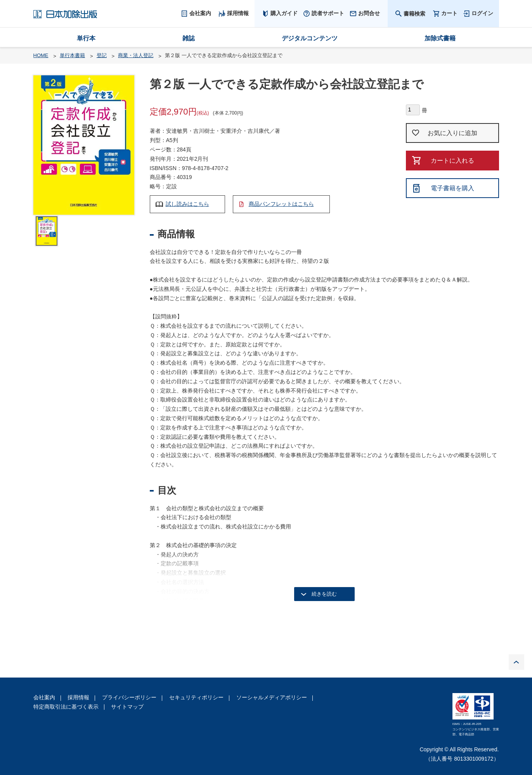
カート (449, 13)
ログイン (482, 13)
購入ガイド (284, 13)
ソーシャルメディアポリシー (272, 697)
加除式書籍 (440, 38)
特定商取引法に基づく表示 (66, 707)
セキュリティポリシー (196, 697)
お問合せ (369, 13)
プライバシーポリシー (129, 697)
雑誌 (189, 38)
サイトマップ (127, 707)
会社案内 (44, 697)
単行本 (86, 38)
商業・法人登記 (136, 55)
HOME (41, 55)
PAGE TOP (516, 662)
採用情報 (78, 697)
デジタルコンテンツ (310, 38)
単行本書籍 (72, 55)
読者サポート (328, 13)
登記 (102, 55)
